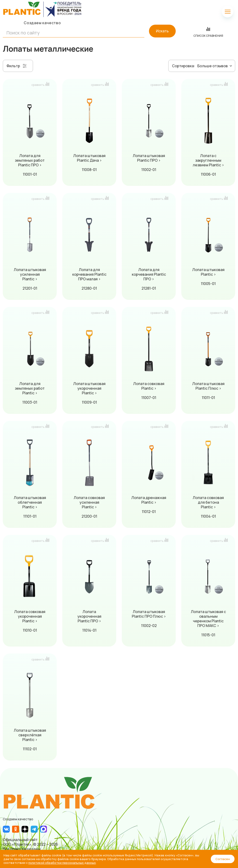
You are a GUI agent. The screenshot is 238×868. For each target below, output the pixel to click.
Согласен (223, 859)
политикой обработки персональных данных (62, 863)
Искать (162, 31)
